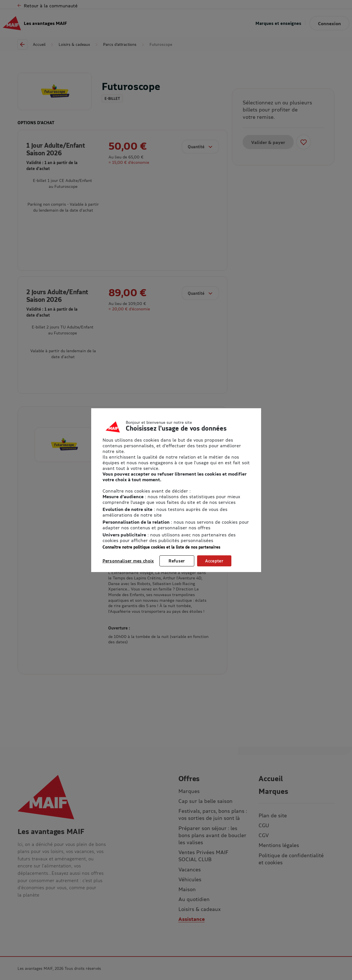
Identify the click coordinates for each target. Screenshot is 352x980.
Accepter (214, 561)
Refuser (177, 561)
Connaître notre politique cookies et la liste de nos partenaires (161, 547)
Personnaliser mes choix (128, 561)
